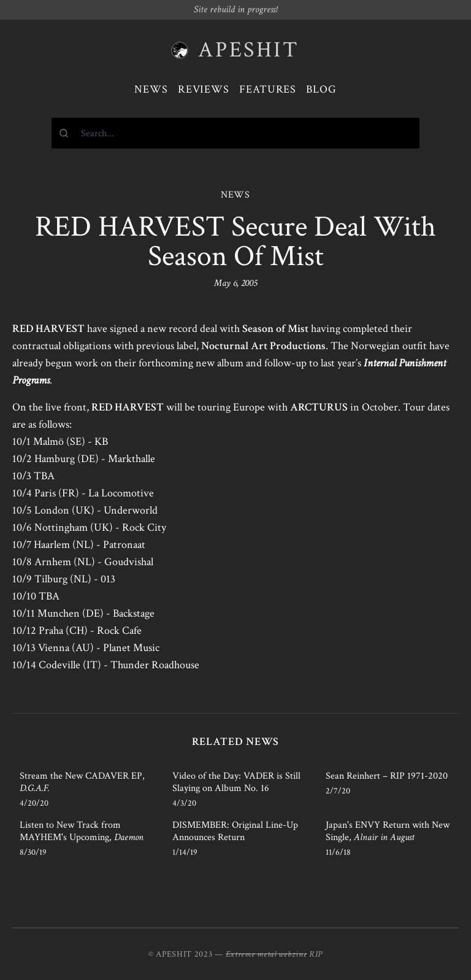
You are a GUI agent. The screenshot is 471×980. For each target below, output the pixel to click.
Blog (321, 89)
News (151, 89)
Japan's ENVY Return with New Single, (388, 831)
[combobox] (235, 133)
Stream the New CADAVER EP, (82, 782)
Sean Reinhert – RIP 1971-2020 (387, 776)
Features (268, 89)
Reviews (204, 89)
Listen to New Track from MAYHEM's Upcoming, (82, 831)
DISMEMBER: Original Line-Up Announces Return (235, 831)
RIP (316, 954)
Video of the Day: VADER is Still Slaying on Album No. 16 (236, 782)
